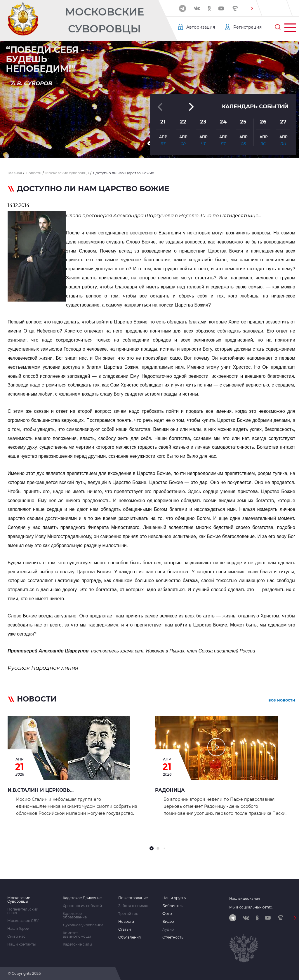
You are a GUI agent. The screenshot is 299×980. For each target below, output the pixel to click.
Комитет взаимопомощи (77, 935)
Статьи (125, 929)
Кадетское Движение (82, 898)
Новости (126, 922)
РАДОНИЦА (170, 790)
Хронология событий (82, 906)
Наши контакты (21, 944)
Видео (168, 922)
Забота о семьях (133, 906)
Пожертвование (133, 898)
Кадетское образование (75, 915)
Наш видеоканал (245, 898)
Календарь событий (255, 107)
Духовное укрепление (83, 925)
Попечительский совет (23, 911)
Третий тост (129, 914)
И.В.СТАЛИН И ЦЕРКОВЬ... (41, 790)
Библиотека (173, 906)
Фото (167, 914)
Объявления (129, 937)
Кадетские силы (77, 944)
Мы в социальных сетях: (251, 907)
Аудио (168, 929)
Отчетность (173, 937)
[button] (252, 8)
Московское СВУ (23, 921)
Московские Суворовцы (105, 20)
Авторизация (201, 27)
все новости (282, 700)
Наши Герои (18, 929)
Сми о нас (16, 937)
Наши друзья (174, 898)
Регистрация (247, 27)
